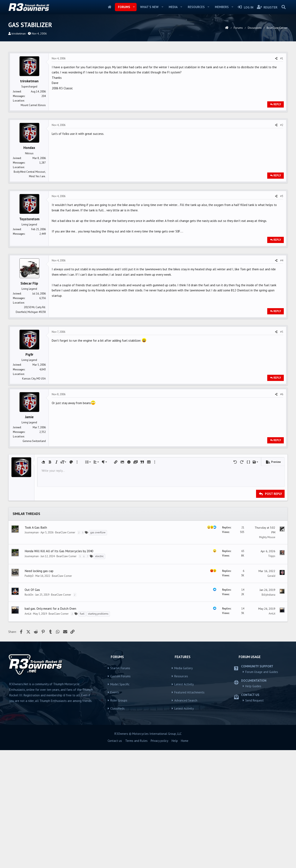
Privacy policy (159, 859)
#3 (282, 254)
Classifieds (117, 826)
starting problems (98, 732)
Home (110, 7)
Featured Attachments (189, 810)
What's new (149, 7)
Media (173, 7)
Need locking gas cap (39, 689)
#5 (282, 390)
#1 (282, 116)
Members (222, 7)
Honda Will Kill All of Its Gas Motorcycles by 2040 (59, 669)
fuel (82, 732)
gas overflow (98, 650)
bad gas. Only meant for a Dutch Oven (50, 726)
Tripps (272, 674)
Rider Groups (119, 818)
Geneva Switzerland (34, 559)
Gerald (271, 694)
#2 (282, 183)
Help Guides (253, 804)
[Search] (283, 7)
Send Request (254, 818)
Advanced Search (186, 818)
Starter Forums (120, 786)
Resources (196, 7)
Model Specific (120, 802)
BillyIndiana (268, 713)
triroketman (19, 34)
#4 (282, 318)
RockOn (29, 713)
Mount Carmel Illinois (33, 163)
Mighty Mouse (267, 655)
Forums (124, 7)
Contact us (115, 859)
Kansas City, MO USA (34, 436)
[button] (134, 7)
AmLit (28, 732)
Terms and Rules (136, 859)
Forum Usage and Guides (262, 790)
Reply (277, 162)
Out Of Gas (32, 708)
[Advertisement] (148, 79)
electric (99, 674)
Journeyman (32, 650)
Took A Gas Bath (36, 645)
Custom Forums (120, 794)
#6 (282, 512)
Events (115, 810)
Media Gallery (183, 786)
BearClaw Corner (65, 650)
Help (175, 859)
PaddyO (29, 694)
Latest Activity (184, 802)
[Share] (276, 116)
